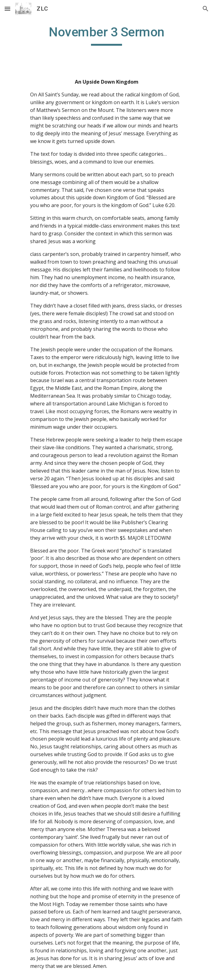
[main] (106, 35)
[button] (7, 9)
